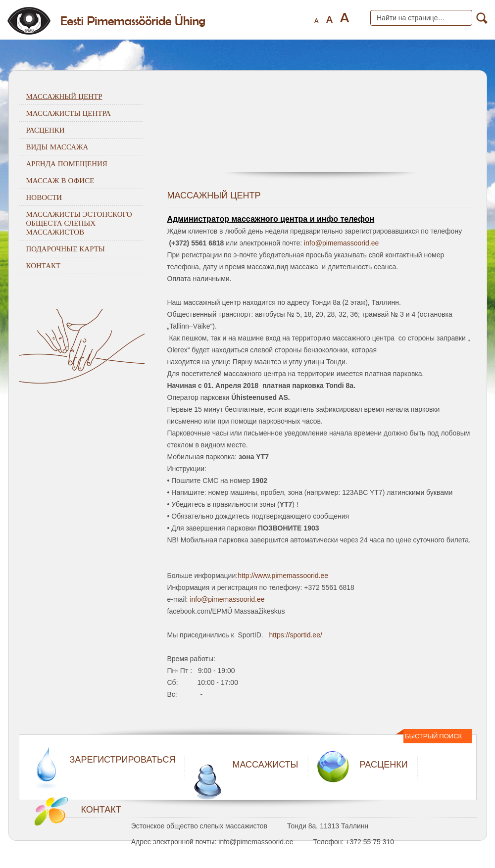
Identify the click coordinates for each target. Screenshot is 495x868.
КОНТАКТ (101, 810)
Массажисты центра (69, 113)
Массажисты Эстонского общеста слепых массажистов (79, 223)
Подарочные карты (66, 249)
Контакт (44, 265)
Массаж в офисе (60, 180)
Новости (44, 197)
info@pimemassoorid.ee (341, 243)
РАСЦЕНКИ (384, 765)
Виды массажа (57, 147)
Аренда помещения (67, 164)
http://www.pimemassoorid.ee (283, 576)
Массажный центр (64, 96)
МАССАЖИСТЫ (265, 765)
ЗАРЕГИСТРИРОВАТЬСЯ (123, 760)
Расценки (46, 130)
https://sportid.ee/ (295, 635)
